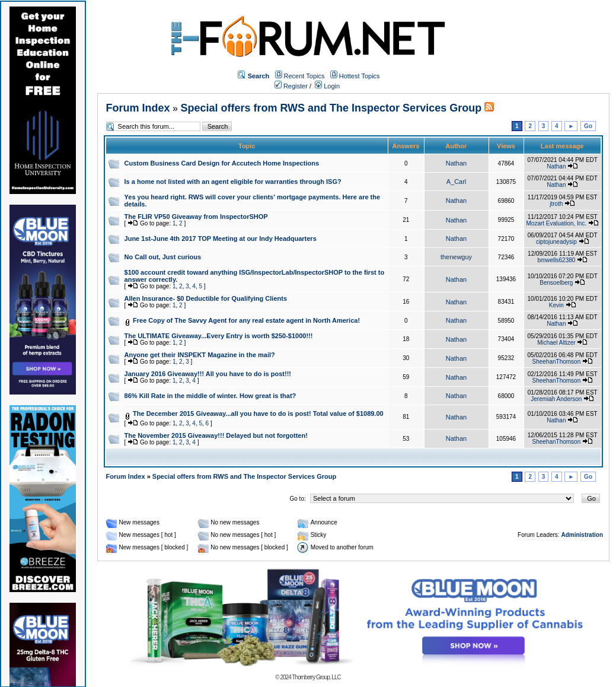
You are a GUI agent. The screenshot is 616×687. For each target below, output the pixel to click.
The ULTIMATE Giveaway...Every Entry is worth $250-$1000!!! (219, 336)
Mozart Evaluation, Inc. (557, 223)
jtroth (556, 204)
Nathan (456, 163)
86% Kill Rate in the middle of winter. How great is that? (210, 396)
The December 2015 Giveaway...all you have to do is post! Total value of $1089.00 (258, 414)
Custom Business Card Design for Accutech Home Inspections (222, 163)
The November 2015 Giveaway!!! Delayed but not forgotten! (216, 435)
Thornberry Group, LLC (316, 677)
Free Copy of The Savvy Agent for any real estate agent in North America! (246, 320)
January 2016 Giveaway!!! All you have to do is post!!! (208, 374)
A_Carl (457, 182)
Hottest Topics (360, 76)
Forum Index (138, 108)
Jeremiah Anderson (556, 399)
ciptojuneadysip (556, 242)
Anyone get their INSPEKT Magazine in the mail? (200, 355)
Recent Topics (304, 76)
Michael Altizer (556, 343)
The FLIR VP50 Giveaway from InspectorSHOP (196, 217)
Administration (582, 535)
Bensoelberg (556, 283)
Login (327, 86)
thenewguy (456, 257)
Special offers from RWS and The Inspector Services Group (331, 108)
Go (588, 126)
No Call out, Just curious (163, 257)
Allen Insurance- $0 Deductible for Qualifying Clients (206, 298)
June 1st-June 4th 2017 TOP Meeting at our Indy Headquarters (221, 238)
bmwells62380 (556, 260)
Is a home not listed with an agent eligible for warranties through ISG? (233, 182)
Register (291, 86)
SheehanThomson (556, 362)
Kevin (556, 305)
